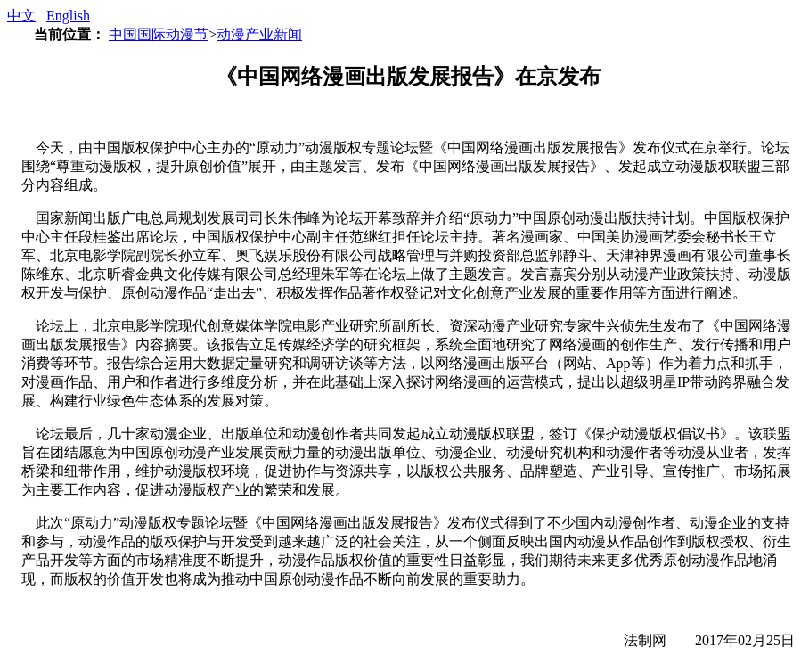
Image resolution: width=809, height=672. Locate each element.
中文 (21, 16)
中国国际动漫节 (159, 34)
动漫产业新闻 (259, 34)
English (68, 16)
